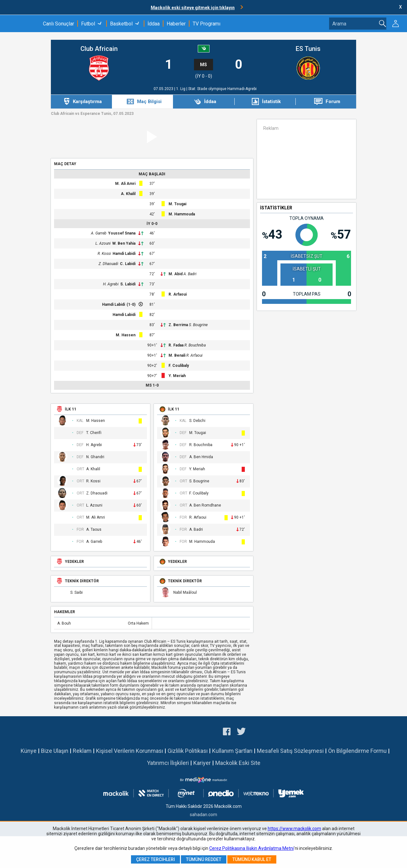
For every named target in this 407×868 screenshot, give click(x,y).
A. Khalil (128, 194)
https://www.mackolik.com (294, 829)
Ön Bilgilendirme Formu (357, 751)
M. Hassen (126, 335)
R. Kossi (104, 254)
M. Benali (177, 355)
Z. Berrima (178, 325)
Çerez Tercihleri (155, 859)
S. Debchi (197, 421)
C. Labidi (128, 264)
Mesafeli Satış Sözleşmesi (290, 751)
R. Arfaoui (178, 294)
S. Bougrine (198, 325)
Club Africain (99, 49)
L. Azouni (103, 243)
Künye (29, 751)
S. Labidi (128, 284)
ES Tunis (308, 49)
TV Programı (207, 24)
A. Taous (94, 530)
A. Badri (190, 274)
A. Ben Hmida (201, 457)
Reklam (82, 751)
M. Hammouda (182, 214)
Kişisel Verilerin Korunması (130, 751)
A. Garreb (99, 233)
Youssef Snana (122, 233)
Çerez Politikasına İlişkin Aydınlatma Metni (252, 848)
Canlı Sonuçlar (59, 24)
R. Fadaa (176, 345)
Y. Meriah (177, 376)
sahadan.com (203, 815)
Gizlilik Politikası (188, 751)
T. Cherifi (94, 433)
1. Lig (181, 89)
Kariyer (202, 763)
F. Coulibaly (179, 366)
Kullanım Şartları (232, 751)
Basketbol (121, 24)
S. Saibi (76, 593)
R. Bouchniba (195, 345)
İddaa (154, 24)
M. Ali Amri (125, 184)
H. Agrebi (111, 284)
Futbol (88, 24)
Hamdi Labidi (124, 254)
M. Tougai (177, 204)
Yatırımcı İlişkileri (168, 763)
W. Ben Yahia (124, 243)
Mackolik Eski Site (238, 763)
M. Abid (176, 274)
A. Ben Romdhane (205, 505)
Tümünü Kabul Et (252, 859)
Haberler (176, 24)
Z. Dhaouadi (108, 264)
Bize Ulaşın (55, 751)
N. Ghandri (95, 457)
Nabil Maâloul (185, 593)
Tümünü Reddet (204, 859)
